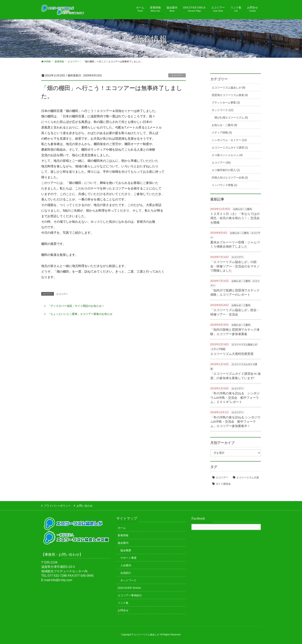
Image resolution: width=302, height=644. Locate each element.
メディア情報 (218, 349)
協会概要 (126, 550)
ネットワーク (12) (223, 110)
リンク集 (123, 603)
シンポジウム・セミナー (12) (229, 140)
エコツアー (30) (221, 163)
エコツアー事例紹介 (130, 595)
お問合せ (123, 610)
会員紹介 (126, 573)
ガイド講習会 (223, 484)
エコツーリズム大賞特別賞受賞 (232, 354)
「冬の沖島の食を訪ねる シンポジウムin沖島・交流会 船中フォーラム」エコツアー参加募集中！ (235, 422)
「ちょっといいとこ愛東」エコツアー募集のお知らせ (80, 314)
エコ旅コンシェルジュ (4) (227, 155)
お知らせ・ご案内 (242, 209)
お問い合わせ (85, 506)
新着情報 (123, 535)
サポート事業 (128, 558)
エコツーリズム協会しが (244, 345)
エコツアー (177, 75)
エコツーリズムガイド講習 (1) (230, 148)
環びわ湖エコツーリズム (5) (231, 118)
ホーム (122, 528)
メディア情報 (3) (222, 133)
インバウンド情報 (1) (224, 185)
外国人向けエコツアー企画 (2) (230, 178)
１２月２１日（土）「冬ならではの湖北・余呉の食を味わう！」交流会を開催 (235, 218)
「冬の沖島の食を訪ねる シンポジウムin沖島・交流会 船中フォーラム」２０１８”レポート (235, 398)
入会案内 (126, 565)
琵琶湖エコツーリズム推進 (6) (230, 95)
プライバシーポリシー (57, 506)
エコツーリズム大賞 (248, 478)
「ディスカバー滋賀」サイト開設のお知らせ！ (76, 306)
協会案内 (123, 543)
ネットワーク (128, 580)
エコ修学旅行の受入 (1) (226, 170)
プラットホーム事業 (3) (226, 103)
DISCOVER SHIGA (129, 588)
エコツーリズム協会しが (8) (229, 88)
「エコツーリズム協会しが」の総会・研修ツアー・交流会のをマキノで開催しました (235, 266)
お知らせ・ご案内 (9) (224, 125)
